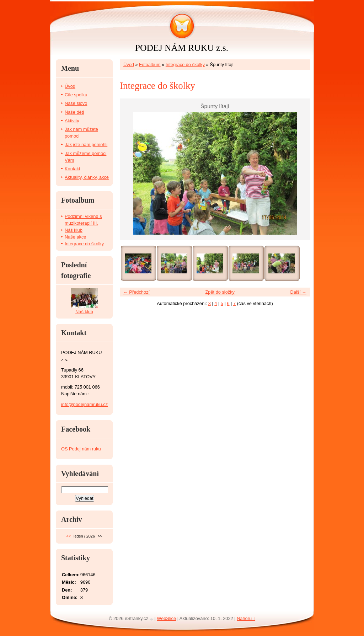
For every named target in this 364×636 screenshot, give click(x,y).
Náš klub (74, 230)
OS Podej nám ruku (81, 449)
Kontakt (72, 169)
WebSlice (166, 618)
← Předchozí (136, 292)
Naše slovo (76, 103)
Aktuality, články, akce (87, 177)
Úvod (129, 65)
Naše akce (75, 237)
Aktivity (72, 121)
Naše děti (74, 112)
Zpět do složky (220, 292)
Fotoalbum (150, 65)
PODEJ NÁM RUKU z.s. (182, 48)
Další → (298, 292)
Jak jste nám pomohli (86, 145)
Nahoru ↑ (246, 618)
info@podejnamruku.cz (84, 404)
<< (68, 536)
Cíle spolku (76, 95)
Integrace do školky (185, 65)
